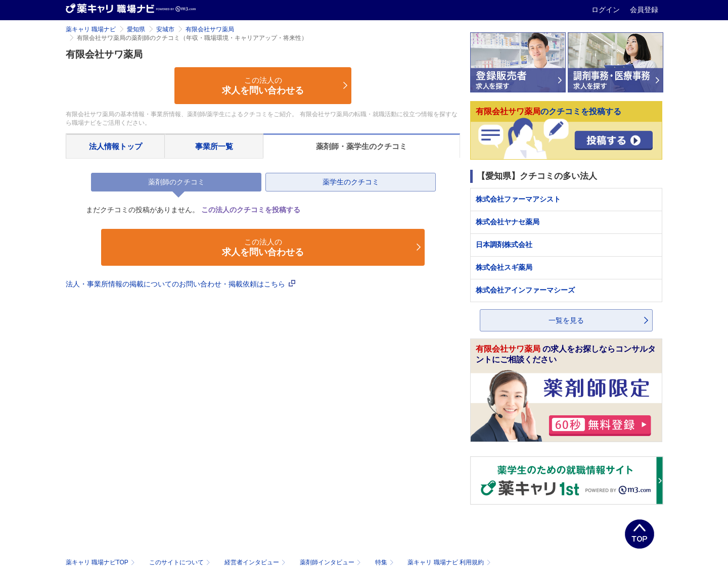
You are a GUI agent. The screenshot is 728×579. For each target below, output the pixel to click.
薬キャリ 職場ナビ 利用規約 (449, 562)
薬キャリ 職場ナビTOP (101, 562)
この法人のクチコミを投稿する (251, 210)
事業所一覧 (214, 146)
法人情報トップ (116, 146)
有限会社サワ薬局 (210, 29)
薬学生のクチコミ (351, 182)
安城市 (165, 29)
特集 (385, 562)
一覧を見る (566, 320)
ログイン (607, 10)
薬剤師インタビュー (331, 562)
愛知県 (136, 29)
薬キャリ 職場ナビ (91, 29)
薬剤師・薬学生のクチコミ (361, 146)
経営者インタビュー (256, 562)
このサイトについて (181, 562)
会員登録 (644, 10)
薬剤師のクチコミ (176, 182)
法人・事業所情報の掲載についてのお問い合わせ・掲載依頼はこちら (180, 284)
